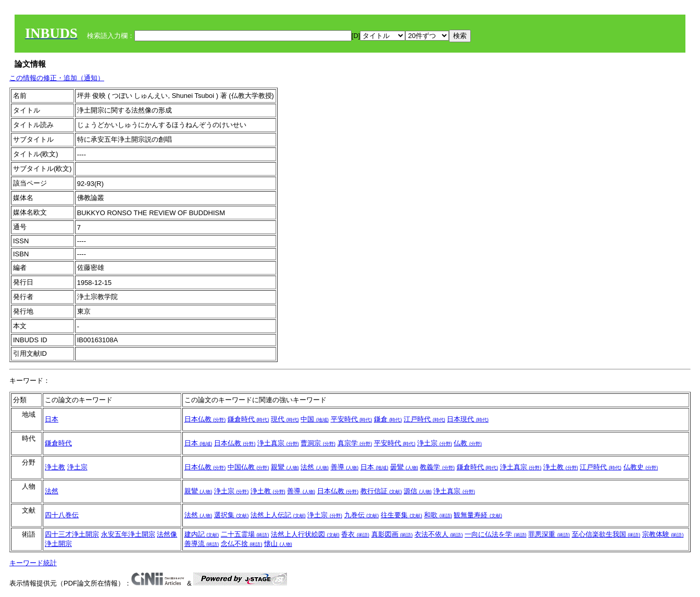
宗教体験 (663, 534)
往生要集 (402, 515)
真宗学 (355, 443)
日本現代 (468, 419)
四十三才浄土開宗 (72, 534)
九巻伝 (362, 515)
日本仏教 (205, 419)
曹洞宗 (318, 443)
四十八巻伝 (62, 515)
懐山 (278, 544)
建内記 (202, 534)
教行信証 (381, 491)
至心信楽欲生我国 (606, 534)
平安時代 (352, 419)
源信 (418, 491)
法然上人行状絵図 (305, 534)
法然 (315, 467)
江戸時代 (424, 419)
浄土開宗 (58, 544)
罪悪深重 (549, 534)
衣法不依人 (439, 534)
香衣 (355, 534)
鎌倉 (388, 419)
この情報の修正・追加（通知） (57, 78)
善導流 (202, 544)
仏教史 (641, 467)
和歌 (438, 515)
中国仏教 (248, 467)
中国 (315, 419)
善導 (345, 467)
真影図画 (392, 534)
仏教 (468, 443)
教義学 (437, 467)
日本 (52, 419)
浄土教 (55, 467)
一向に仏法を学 (496, 534)
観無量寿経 (478, 515)
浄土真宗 (278, 443)
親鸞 (285, 467)
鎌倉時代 (248, 419)
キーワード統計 (33, 563)
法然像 (167, 534)
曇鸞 (404, 467)
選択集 (232, 515)
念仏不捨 (242, 544)
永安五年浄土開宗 (128, 534)
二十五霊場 (245, 534)
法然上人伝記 (278, 515)
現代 (285, 419)
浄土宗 (435, 443)
